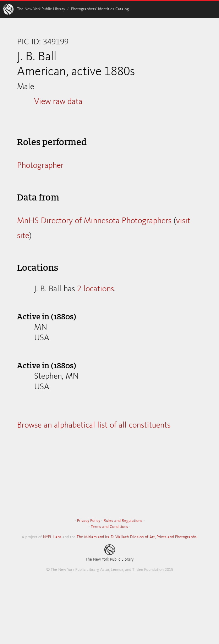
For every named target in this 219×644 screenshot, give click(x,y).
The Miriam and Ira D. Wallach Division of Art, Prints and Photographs (137, 537)
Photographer (40, 166)
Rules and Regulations (123, 521)
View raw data (58, 102)
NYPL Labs (52, 537)
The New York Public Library (41, 9)
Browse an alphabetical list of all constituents (94, 425)
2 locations (95, 289)
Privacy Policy (89, 521)
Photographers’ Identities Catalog (100, 9)
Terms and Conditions (109, 527)
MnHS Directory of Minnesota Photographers (94, 221)
